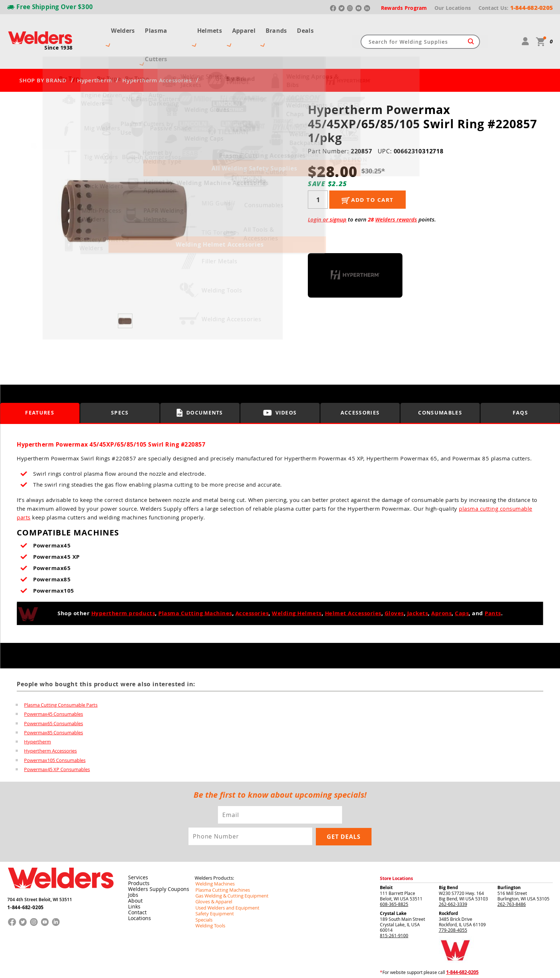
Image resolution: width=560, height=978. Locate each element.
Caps (462, 588)
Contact (136, 888)
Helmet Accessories (353, 588)
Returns (422, 967)
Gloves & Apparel (212, 877)
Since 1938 (59, 35)
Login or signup (327, 194)
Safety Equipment (213, 889)
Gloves (394, 588)
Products (137, 859)
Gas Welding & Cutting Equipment (229, 871)
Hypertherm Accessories (157, 55)
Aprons (441, 588)
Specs (120, 387)
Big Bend (448, 863)
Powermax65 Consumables (53, 698)
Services (136, 853)
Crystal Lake (393, 889)
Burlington (509, 863)
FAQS (520, 387)
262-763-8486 (512, 880)
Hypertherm (95, 55)
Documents (200, 387)
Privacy (438, 967)
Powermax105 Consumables (55, 736)
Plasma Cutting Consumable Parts (61, 679)
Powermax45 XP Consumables (57, 745)
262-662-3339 (453, 880)
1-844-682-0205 (25, 881)
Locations (138, 894)
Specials (203, 895)
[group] (126, 184)
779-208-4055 (453, 906)
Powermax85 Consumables (53, 707)
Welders (118, 28)
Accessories (360, 387)
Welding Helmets (297, 588)
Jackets (418, 588)
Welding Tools (209, 900)
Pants (493, 588)
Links (133, 883)
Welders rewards (396, 194)
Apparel (246, 28)
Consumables (440, 387)
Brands (280, 28)
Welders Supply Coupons (154, 865)
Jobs (132, 871)
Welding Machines (213, 860)
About (134, 877)
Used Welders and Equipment (225, 883)
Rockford (448, 889)
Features (40, 387)
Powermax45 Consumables (53, 688)
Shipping (453, 967)
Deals (311, 28)
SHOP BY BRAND (43, 55)
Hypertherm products (123, 588)
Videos (280, 387)
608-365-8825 (394, 880)
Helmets (210, 28)
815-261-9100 (394, 911)
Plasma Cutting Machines (195, 588)
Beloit (386, 863)
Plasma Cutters (164, 28)
